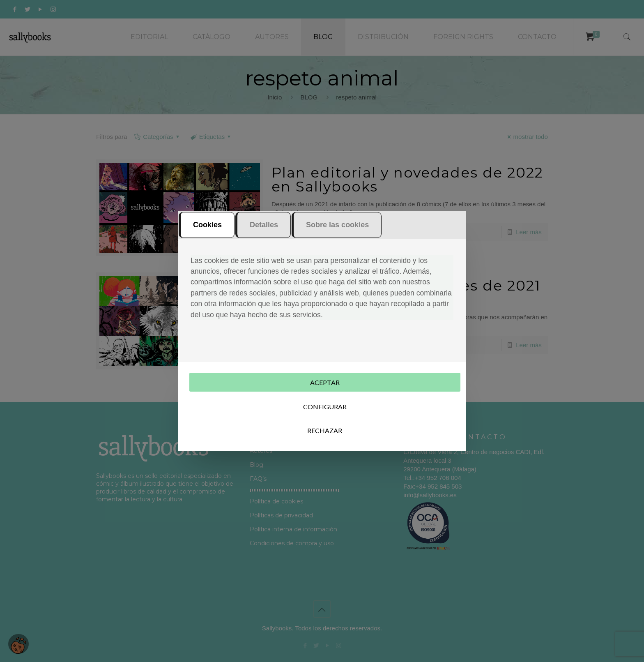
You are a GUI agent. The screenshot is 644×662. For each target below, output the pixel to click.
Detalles (264, 225)
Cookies (207, 225)
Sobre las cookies (337, 225)
